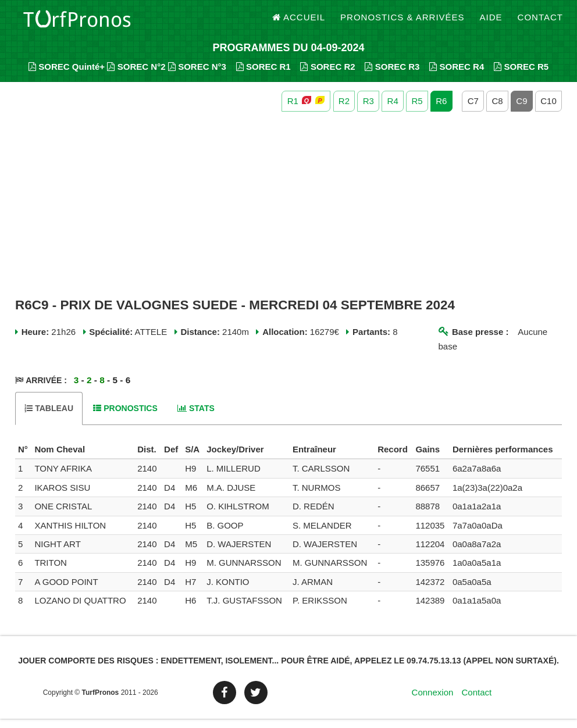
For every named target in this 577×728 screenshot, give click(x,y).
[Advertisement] (288, 214)
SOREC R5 (521, 76)
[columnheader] (23, 459)
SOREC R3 (392, 76)
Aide (491, 23)
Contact (540, 23)
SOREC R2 (327, 76)
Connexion (433, 702)
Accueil (299, 23)
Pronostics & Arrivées (403, 23)
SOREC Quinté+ (67, 76)
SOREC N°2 (136, 76)
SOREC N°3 (197, 76)
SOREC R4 (457, 76)
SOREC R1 (263, 76)
